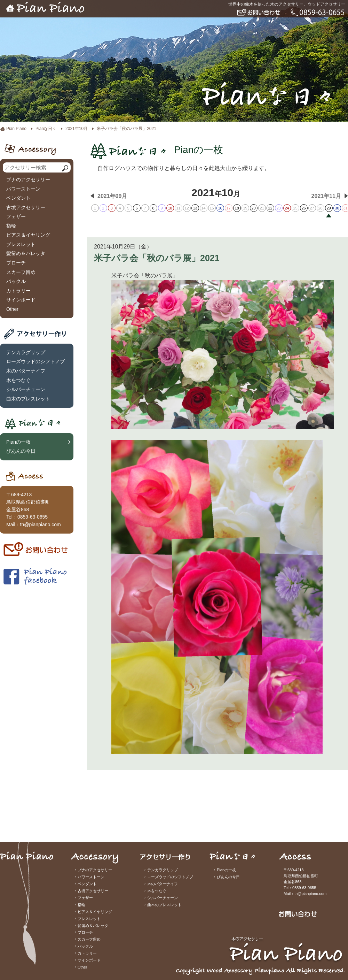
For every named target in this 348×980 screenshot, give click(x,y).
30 (337, 208)
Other (12, 309)
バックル (16, 281)
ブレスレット (21, 244)
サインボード (21, 300)
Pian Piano (16, 129)
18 (237, 208)
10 (170, 208)
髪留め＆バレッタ (26, 253)
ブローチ (16, 263)
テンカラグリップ (26, 352)
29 (329, 208)
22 (270, 208)
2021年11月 (326, 196)
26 (303, 208)
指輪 (11, 226)
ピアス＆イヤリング (28, 235)
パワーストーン (23, 189)
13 (195, 208)
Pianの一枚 (18, 442)
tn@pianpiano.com (41, 525)
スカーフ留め (21, 272)
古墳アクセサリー (26, 207)
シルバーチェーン (26, 389)
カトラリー (18, 291)
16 (220, 208)
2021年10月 (77, 129)
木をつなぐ (18, 380)
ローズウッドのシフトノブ (35, 361)
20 (253, 208)
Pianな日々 (46, 129)
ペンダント (18, 198)
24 (287, 208)
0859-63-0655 (33, 517)
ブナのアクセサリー (28, 179)
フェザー (16, 216)
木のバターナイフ (26, 371)
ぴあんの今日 (21, 451)
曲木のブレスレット (28, 399)
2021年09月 (112, 196)
